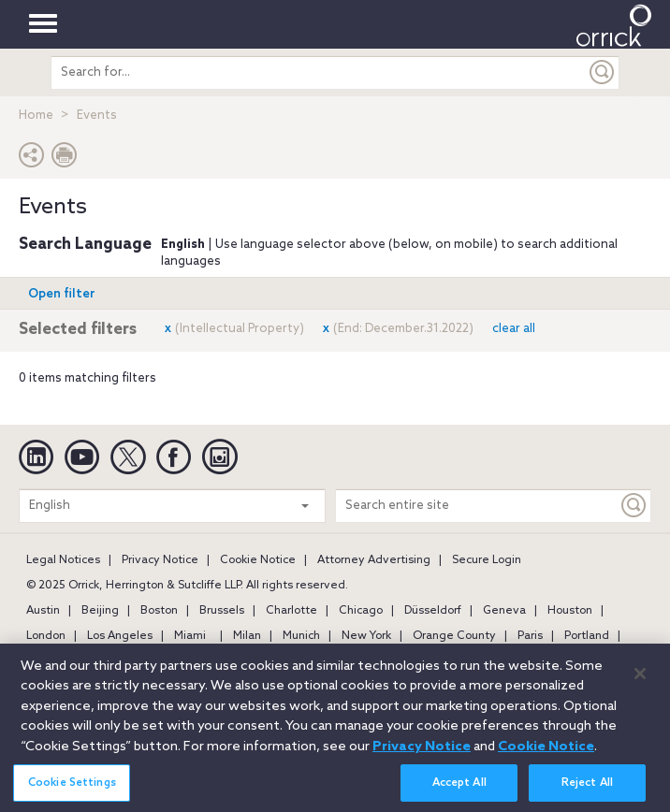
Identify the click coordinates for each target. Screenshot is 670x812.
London (46, 636)
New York (366, 636)
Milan (247, 636)
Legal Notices (63, 560)
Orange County (454, 636)
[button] (32, 159)
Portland (587, 636)
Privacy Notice (160, 560)
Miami (190, 636)
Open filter (62, 294)
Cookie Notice (258, 560)
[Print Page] (65, 159)
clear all (514, 329)
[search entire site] (319, 72)
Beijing (100, 611)
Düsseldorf (433, 611)
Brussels (222, 611)
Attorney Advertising (374, 560)
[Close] (640, 680)
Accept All (459, 789)
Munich (301, 636)
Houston (570, 611)
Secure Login (487, 560)
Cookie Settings (72, 789)
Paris (530, 636)
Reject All (587, 789)
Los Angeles (120, 636)
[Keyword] (634, 506)
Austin (43, 611)
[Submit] (603, 72)
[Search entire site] (477, 506)
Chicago (361, 611)
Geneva (504, 611)
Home (36, 116)
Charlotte (291, 611)
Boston (159, 611)
